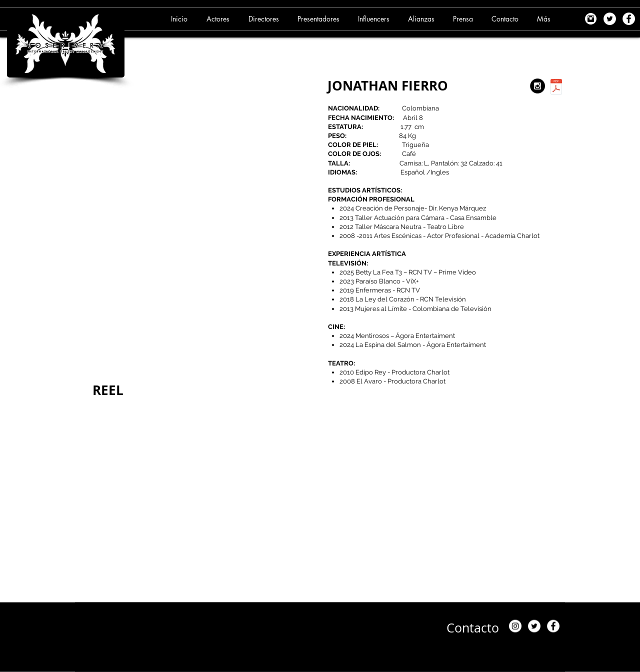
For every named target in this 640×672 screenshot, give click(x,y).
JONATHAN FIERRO (388, 85)
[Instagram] (515, 626)
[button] (219, 19)
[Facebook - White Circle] (629, 19)
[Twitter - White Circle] (610, 19)
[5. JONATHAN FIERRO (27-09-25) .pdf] (556, 88)
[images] (591, 19)
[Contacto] (473, 627)
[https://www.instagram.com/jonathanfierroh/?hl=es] (537, 86)
